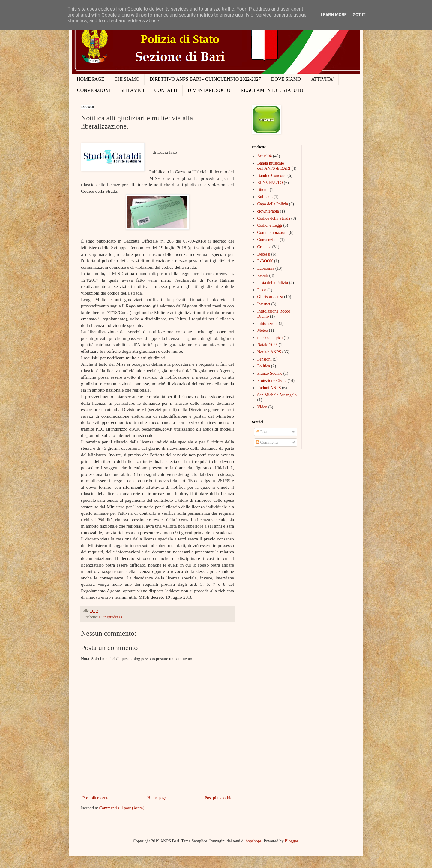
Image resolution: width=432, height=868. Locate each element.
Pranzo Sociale (270, 373)
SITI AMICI (132, 90)
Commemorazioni (273, 233)
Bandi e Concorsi (272, 175)
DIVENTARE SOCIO (209, 90)
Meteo (263, 330)
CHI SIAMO (127, 79)
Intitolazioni (268, 324)
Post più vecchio (219, 798)
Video (262, 407)
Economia (266, 268)
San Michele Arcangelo (277, 395)
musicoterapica (270, 338)
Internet (264, 304)
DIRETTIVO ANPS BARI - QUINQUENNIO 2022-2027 (205, 79)
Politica (264, 366)
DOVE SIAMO (286, 79)
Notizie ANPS (269, 352)
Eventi (263, 275)
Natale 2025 (268, 345)
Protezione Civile (272, 381)
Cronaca (264, 247)
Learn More (334, 15)
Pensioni (265, 359)
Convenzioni (268, 240)
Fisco (262, 290)
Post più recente (96, 798)
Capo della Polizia (273, 204)
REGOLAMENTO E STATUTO (272, 90)
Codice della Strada (274, 218)
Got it (359, 15)
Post (262, 432)
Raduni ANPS (269, 388)
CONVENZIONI (94, 90)
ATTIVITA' (322, 79)
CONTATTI (166, 90)
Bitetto (263, 190)
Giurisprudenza (110, 617)
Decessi (264, 254)
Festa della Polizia (273, 283)
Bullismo (265, 197)
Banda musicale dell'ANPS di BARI (274, 166)
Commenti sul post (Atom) (122, 808)
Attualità (265, 156)
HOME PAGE (90, 79)
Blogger (291, 841)
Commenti (267, 442)
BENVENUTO (270, 183)
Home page (157, 798)
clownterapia (268, 211)
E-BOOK (265, 261)
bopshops (254, 841)
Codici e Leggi (270, 225)
